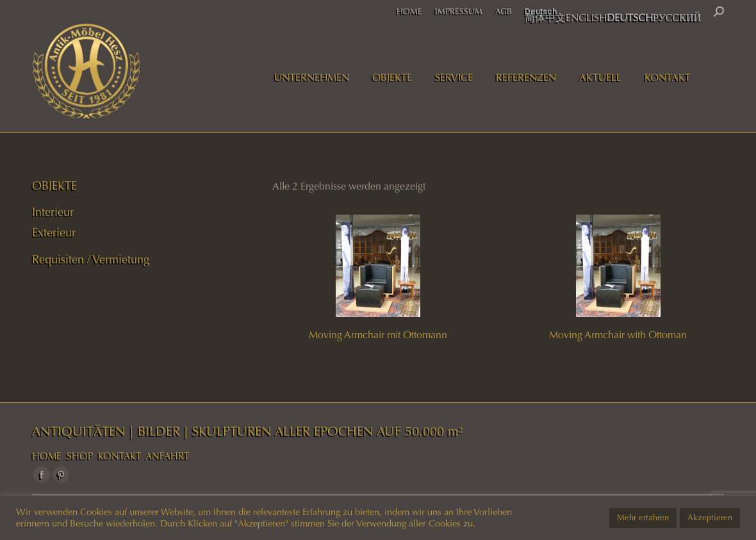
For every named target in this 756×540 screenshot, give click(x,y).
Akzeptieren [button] (710, 518)
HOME (47, 456)
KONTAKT (119, 456)
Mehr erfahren (643, 518)
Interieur (53, 212)
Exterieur (54, 233)
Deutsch (541, 11)
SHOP (80, 456)
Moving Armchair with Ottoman (618, 335)
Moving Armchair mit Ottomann (378, 335)
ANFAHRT (167, 456)
